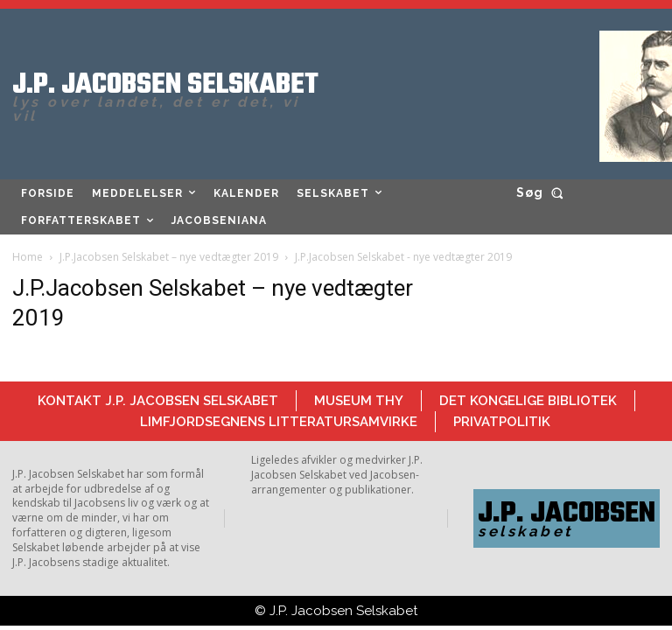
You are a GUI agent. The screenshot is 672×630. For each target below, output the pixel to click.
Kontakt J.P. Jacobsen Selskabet (158, 401)
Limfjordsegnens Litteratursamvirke (279, 422)
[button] (543, 192)
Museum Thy (359, 401)
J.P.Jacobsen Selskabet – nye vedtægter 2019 (169, 257)
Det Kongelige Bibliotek (528, 401)
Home (28, 257)
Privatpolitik (502, 422)
